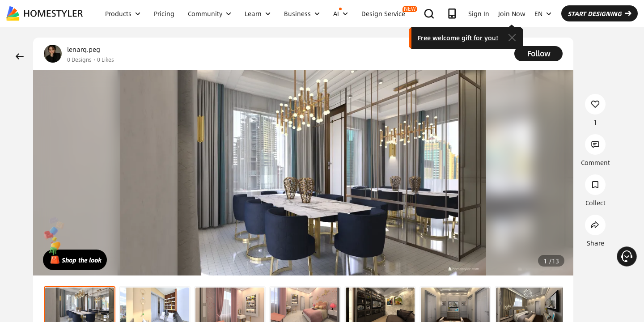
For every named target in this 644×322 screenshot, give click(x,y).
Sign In (479, 13)
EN (543, 13)
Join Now (512, 13)
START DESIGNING (600, 13)
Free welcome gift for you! (458, 38)
